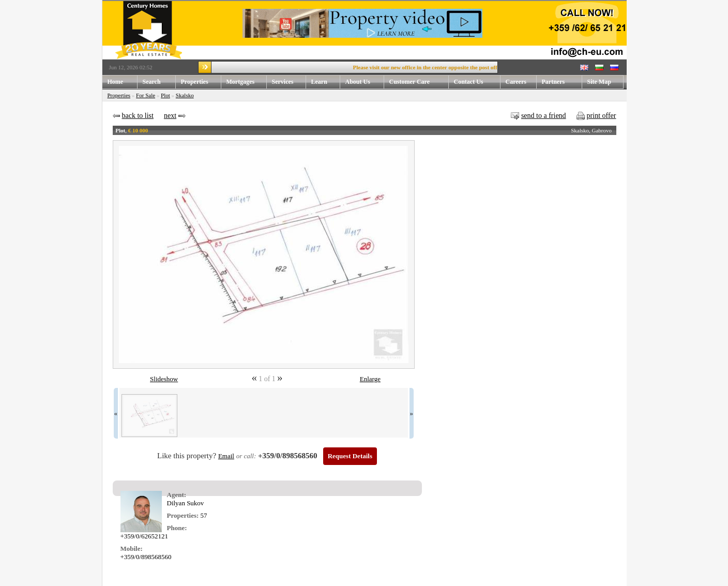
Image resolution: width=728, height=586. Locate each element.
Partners (553, 82)
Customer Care (410, 82)
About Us (358, 82)
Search (152, 82)
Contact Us (469, 82)
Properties (195, 82)
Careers (516, 82)
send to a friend (544, 116)
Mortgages (241, 82)
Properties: (183, 515)
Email (226, 456)
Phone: (177, 528)
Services (283, 82)
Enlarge (370, 379)
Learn (319, 82)
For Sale (146, 95)
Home (116, 82)
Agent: (177, 495)
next (170, 116)
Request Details (350, 456)
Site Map (599, 82)
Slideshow (164, 379)
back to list (138, 116)
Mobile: (132, 549)
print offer (602, 116)
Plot (165, 95)
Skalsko (185, 95)
